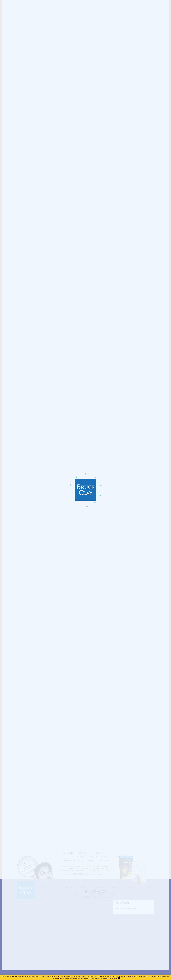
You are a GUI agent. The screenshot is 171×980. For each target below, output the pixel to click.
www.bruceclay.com (85, 978)
